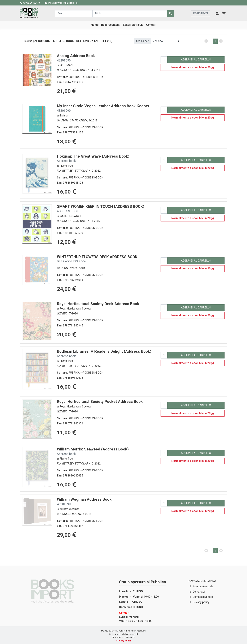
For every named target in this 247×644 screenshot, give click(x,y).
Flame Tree (66, 166)
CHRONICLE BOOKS (69, 514)
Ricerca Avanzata (203, 586)
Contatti (151, 25)
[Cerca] (170, 14)
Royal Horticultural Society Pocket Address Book (100, 401)
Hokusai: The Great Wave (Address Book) (93, 158)
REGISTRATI (201, 13)
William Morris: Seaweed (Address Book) (93, 451)
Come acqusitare (203, 597)
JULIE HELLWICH (70, 216)
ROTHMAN (66, 65)
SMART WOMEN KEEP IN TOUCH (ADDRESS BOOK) (101, 209)
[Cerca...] (74, 14)
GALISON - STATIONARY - (72, 120)
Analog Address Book (76, 58)
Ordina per (142, 41)
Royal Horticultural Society (75, 309)
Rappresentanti (111, 25)
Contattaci (199, 592)
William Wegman (69, 509)
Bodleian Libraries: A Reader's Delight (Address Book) (104, 353)
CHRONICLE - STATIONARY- (74, 70)
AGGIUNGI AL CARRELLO (196, 60)
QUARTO (62, 314)
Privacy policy (201, 602)
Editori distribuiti (133, 25)
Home (95, 25)
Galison (64, 116)
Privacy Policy (124, 641)
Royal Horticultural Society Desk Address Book (98, 304)
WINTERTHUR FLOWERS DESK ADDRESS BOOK (97, 259)
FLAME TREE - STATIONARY (74, 171)
